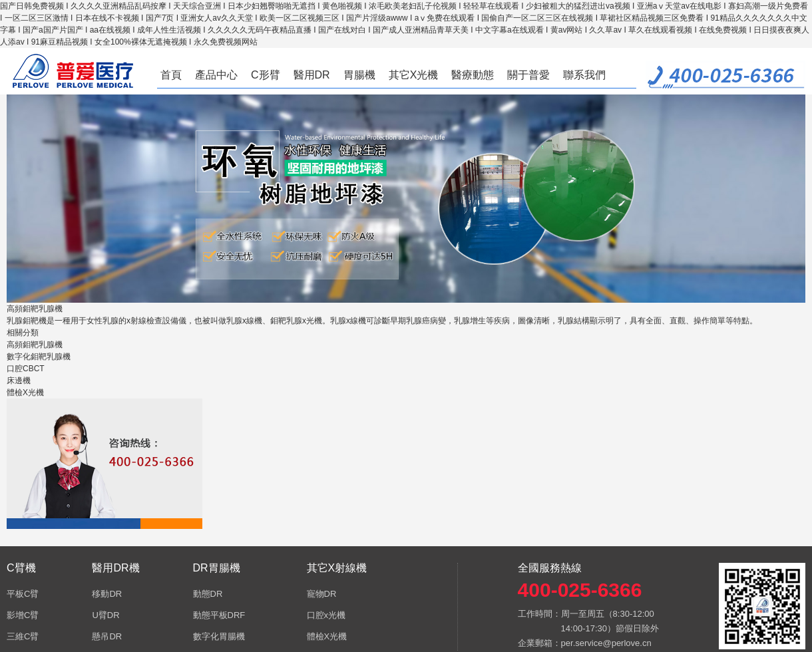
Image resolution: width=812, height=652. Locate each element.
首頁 (171, 75)
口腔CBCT (26, 369)
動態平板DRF (219, 615)
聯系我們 (584, 75)
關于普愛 (528, 75)
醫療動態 (473, 75)
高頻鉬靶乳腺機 (35, 345)
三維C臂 (23, 636)
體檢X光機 (25, 393)
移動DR (107, 594)
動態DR (208, 594)
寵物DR (322, 594)
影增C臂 (23, 615)
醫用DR (312, 75)
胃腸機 (359, 75)
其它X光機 (414, 75)
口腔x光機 (326, 615)
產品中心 (216, 75)
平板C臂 (23, 594)
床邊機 (19, 381)
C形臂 (266, 75)
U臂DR (105, 615)
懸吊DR (107, 636)
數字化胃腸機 (219, 636)
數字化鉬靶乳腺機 (39, 357)
